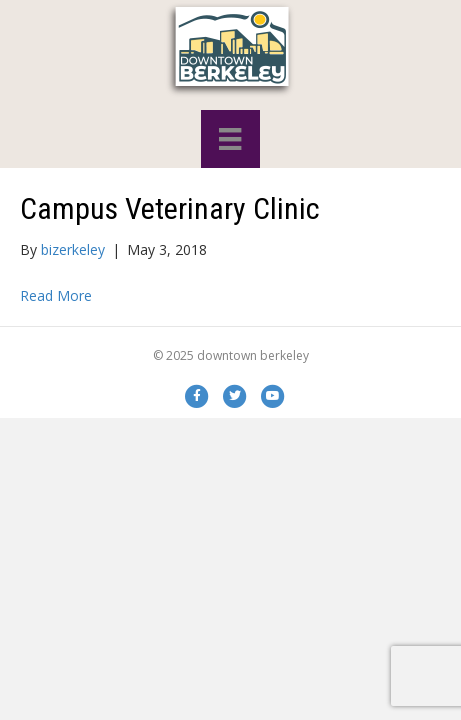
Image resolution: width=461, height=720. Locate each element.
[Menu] (230, 139)
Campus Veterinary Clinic (170, 208)
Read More (56, 295)
